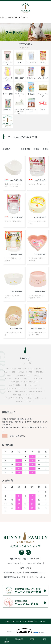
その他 (29, 401)
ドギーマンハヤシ (31, 385)
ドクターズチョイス (13, 388)
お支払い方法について (13, 572)
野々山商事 (17, 395)
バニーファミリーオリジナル (16, 369)
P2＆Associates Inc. (24, 375)
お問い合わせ (26, 568)
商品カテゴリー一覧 (18, 559)
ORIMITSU (40, 372)
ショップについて (34, 563)
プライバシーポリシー (38, 577)
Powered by (26, 631)
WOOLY (27, 378)
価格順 (36, 149)
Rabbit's (38, 375)
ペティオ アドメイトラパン (14, 398)
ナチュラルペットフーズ (33, 388)
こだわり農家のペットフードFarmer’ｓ (24, 382)
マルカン (19, 401)
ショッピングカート (15, 563)
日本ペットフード (36, 391)
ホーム (2, 17)
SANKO (18, 378)
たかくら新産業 (15, 385)
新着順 (46, 149)
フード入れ (25, 17)
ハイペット (30, 395)
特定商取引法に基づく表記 (15, 577)
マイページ (34, 559)
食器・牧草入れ (13, 17)
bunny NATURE (36, 369)
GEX (13, 372)
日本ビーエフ (20, 391)
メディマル (40, 398)
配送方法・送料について (35, 572)
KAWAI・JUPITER (26, 372)
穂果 (30, 398)
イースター (38, 378)
